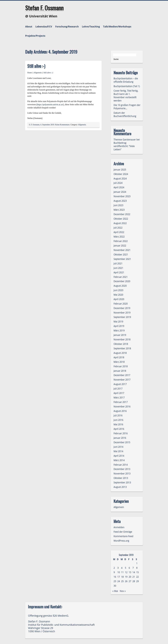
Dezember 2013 (122, 469)
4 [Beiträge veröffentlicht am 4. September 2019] (122, 568)
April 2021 (119, 272)
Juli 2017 (118, 389)
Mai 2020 (118, 295)
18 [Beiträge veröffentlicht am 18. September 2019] (122, 577)
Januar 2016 (120, 438)
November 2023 (122, 196)
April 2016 (119, 429)
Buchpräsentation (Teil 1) (127, 86)
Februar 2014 (121, 465)
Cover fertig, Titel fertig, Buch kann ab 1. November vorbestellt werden (126, 96)
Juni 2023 (118, 205)
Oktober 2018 (121, 344)
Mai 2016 (118, 424)
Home (30, 73)
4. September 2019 (47, 125)
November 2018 (122, 339)
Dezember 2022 (122, 214)
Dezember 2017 (122, 375)
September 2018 (122, 348)
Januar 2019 (120, 335)
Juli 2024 (118, 183)
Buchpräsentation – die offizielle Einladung (126, 80)
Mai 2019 (118, 322)
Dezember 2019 (122, 308)
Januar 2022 (120, 246)
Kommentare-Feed (123, 536)
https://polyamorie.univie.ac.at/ (50, 105)
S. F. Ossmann (34, 125)
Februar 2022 (121, 241)
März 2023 (119, 210)
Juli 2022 (118, 228)
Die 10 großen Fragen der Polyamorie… (127, 107)
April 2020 (119, 299)
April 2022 (119, 232)
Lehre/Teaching (91, 26)
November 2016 (122, 406)
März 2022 (119, 237)
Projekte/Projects (35, 36)
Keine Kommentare (62, 125)
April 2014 (119, 456)
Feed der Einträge (123, 532)
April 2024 (119, 187)
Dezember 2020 (122, 281)
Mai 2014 (118, 451)
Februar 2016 (121, 433)
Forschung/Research (67, 26)
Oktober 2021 (121, 255)
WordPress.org (121, 541)
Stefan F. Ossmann (44, 8)
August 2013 (120, 487)
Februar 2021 (121, 277)
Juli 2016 (118, 415)
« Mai (115, 591)
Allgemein (38, 73)
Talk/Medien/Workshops (117, 26)
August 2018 (120, 353)
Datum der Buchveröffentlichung (125, 114)
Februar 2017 (121, 402)
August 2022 (120, 223)
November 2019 (122, 313)
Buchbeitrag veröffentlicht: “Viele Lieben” (124, 146)
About (29, 26)
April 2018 (119, 357)
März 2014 (119, 460)
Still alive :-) (36, 66)
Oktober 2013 (121, 478)
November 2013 (122, 474)
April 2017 (119, 393)
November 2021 (122, 250)
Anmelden (119, 527)
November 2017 (122, 380)
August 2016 (120, 411)
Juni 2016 (118, 420)
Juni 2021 (118, 268)
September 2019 (122, 317)
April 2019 (119, 326)
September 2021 (122, 259)
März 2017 (119, 398)
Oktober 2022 (121, 219)
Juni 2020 (118, 290)
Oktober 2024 (121, 174)
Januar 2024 (120, 192)
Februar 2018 (121, 366)
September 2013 (122, 482)
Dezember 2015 (122, 442)
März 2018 (119, 362)
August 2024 (120, 179)
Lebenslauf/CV (44, 26)
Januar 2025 (120, 170)
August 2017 (120, 384)
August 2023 (120, 201)
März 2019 (119, 330)
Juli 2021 (118, 263)
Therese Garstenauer (125, 140)
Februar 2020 (121, 304)
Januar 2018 (120, 371)
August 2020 (120, 286)
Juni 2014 (118, 447)
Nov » (123, 591)
